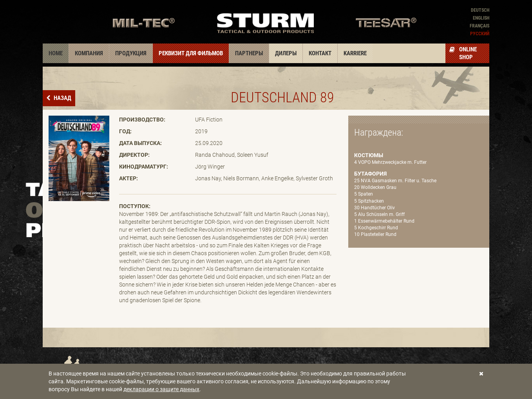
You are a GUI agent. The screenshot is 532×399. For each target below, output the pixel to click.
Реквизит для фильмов (191, 53)
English (481, 18)
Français (480, 26)
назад (62, 98)
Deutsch (480, 10)
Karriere (355, 53)
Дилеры (286, 53)
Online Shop (463, 53)
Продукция (131, 53)
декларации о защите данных (161, 389)
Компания (89, 53)
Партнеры (249, 53)
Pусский (480, 34)
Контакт (320, 53)
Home (56, 53)
